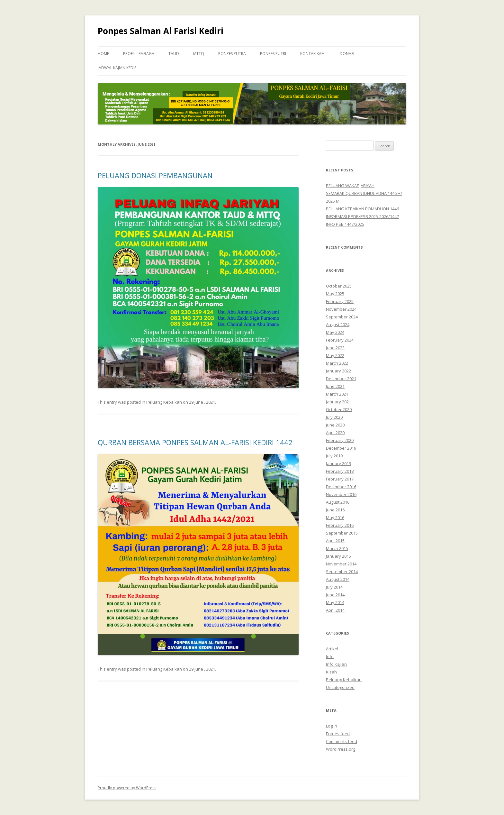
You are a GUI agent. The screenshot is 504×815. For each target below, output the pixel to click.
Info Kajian (336, 664)
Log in (332, 726)
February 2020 (340, 440)
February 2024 (340, 340)
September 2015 (342, 533)
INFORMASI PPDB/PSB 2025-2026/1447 (362, 216)
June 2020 (335, 425)
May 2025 (335, 294)
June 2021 (335, 386)
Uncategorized (340, 687)
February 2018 (340, 471)
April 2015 (335, 541)
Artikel (332, 649)
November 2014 (341, 564)
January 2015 (338, 556)
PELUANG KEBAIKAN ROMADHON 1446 (362, 209)
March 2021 (337, 394)
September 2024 (342, 317)
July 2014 (334, 587)
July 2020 (334, 417)
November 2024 (341, 309)
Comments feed (342, 741)
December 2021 (341, 379)
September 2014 (342, 572)
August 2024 (338, 325)
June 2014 (335, 595)
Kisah (331, 672)
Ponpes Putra (232, 54)
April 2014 (335, 610)
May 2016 (335, 517)
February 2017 (340, 479)
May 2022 (335, 355)
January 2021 (338, 402)
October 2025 (339, 286)
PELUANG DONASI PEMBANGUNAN (155, 175)
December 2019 (341, 448)
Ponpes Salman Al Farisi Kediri (161, 31)
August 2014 (338, 579)
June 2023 (335, 348)
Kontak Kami (313, 54)
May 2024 (335, 332)
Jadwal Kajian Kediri (118, 68)
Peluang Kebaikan (164, 402)
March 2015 (337, 548)
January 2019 (338, 463)
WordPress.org (341, 749)
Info (330, 656)
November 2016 (341, 494)
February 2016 (340, 525)
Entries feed (338, 734)
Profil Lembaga (139, 54)
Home (103, 54)
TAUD (174, 54)
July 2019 (334, 456)
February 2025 (340, 301)
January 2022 (338, 371)
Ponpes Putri (273, 54)
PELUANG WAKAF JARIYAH (350, 186)
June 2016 (335, 510)
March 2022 (337, 363)
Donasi (347, 54)
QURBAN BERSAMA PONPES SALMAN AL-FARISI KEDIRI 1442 (195, 442)
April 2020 (335, 433)
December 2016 (341, 487)
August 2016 (338, 502)
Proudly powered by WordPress (127, 788)
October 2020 (339, 409)
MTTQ (199, 54)
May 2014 (335, 602)
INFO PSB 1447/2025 (345, 224)
